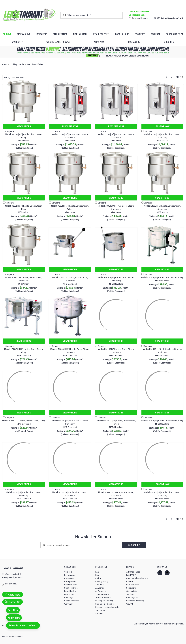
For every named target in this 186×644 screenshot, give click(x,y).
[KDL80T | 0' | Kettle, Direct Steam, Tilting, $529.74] (24, 388)
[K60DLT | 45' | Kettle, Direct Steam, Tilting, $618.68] (70, 173)
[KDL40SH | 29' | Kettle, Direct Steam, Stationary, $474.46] (162, 316)
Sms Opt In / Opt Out (105, 604)
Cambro (130, 581)
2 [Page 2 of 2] (171, 77)
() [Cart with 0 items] (156, 18)
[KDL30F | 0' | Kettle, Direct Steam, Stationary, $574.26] (70, 388)
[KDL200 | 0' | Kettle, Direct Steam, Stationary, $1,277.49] (162, 459)
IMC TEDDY (131, 575)
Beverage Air (132, 597)
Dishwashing (24, 34)
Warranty (17, 42)
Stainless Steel (101, 34)
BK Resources (133, 585)
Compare (8, 131)
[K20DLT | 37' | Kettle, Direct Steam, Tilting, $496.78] (24, 173)
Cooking (7, 34)
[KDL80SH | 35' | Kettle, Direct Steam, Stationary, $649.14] (70, 316)
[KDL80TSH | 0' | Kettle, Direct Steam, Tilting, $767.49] (24, 316)
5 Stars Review (102, 594)
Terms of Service (103, 597)
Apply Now (99, 42)
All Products (101, 591)
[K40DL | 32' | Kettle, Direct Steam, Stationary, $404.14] (162, 173)
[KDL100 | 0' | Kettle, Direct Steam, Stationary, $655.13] (116, 316)
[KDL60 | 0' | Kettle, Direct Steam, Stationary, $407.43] (116, 459)
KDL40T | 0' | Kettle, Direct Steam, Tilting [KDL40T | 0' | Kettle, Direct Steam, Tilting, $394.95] (162, 277)
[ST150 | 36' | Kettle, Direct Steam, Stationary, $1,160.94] (116, 101)
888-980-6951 (11, 584)
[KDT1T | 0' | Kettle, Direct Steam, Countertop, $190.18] (70, 244)
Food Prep (140, 34)
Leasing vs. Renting (104, 601)
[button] (93, 52)
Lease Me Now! (70, 126)
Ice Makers (42, 34)
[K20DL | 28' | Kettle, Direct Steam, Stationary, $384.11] (24, 244)
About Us (100, 585)
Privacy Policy (102, 581)
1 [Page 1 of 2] (166, 77)
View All (130, 604)
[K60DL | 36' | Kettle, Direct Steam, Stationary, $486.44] (116, 173)
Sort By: (7, 78)
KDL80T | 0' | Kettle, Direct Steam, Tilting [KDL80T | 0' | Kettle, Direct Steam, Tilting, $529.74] (24, 421)
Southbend (131, 588)
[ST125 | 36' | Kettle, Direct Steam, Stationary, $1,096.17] (162, 101)
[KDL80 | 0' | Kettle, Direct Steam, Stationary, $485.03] (70, 459)
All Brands (100, 588)
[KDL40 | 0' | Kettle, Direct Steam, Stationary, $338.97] (24, 459)
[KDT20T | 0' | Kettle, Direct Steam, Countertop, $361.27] (116, 244)
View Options (24, 126)
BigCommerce (17, 636)
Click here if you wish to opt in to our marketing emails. (159, 624)
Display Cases (80, 34)
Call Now (13, 610)
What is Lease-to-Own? (58, 42)
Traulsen (130, 594)
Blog (97, 575)
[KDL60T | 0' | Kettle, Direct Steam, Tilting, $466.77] (162, 388)
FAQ (97, 572)
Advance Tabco (133, 572)
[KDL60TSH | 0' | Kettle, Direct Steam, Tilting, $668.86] (116, 388)
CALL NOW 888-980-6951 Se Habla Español (140, 13)
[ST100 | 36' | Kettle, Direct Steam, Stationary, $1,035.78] (70, 101)
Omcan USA (132, 591)
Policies (99, 578)
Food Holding (122, 34)
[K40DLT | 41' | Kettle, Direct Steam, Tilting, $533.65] (24, 101)
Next (180, 77)
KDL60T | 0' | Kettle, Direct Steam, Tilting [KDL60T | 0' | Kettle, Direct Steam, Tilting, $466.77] (162, 421)
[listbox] (21, 78)
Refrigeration (60, 34)
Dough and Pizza (175, 34)
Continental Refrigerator (137, 578)
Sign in (135, 18)
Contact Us (134, 42)
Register (145, 18)
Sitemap (99, 613)
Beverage (156, 34)
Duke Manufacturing (135, 601)
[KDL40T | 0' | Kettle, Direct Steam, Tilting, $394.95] (162, 244)
